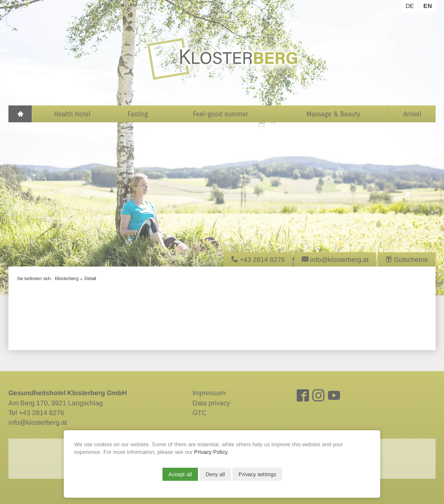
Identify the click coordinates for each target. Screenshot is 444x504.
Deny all (215, 474)
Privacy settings (257, 474)
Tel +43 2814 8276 (36, 413)
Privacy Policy (211, 452)
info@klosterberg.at (38, 422)
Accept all (180, 474)
